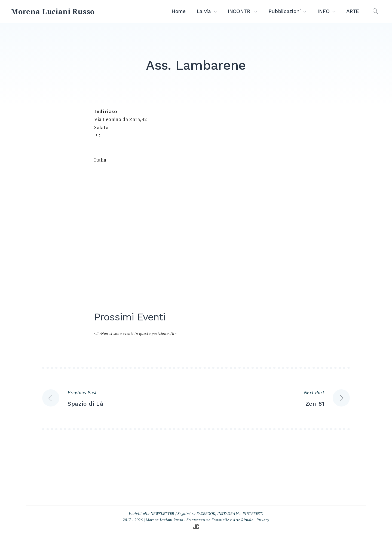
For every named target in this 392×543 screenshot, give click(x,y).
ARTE (353, 11)
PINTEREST (252, 514)
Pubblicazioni (284, 11)
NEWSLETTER (162, 514)
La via (204, 11)
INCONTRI (240, 11)
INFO (324, 11)
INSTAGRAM (228, 514)
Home (179, 11)
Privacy (263, 520)
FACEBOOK (206, 514)
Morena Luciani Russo (53, 11)
